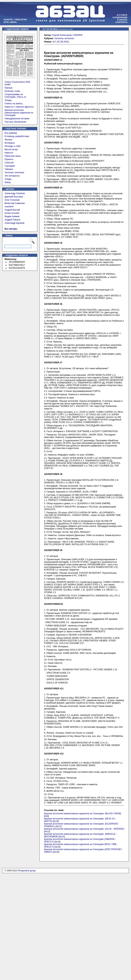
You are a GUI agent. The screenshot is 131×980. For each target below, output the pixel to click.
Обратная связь (13, 156)
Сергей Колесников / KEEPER (67, 35)
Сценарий (10, 166)
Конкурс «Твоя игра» (16, 20)
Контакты (122, 22)
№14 (57, 842)
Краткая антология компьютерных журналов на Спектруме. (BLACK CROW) (83, 814)
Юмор (8, 182)
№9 (46, 816)
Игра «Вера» (10, 22)
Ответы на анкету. (14, 104)
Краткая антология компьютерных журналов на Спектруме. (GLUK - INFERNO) (84, 829)
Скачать (123, 20)
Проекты (9, 159)
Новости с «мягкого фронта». (19, 107)
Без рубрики (11, 133)
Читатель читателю (14, 173)
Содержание (121, 17)
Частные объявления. (16, 122)
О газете (123, 15)
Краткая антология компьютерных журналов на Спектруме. (19, 113)
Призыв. (9, 88)
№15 (57, 847)
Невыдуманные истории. (17, 119)
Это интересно (12, 176)
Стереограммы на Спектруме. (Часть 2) (15, 96)
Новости (9, 153)
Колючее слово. (13, 91)
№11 (59, 826)
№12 (47, 831)
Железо (8, 140)
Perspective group (27, 871)
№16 (56, 852)
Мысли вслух (11, 149)
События (9, 163)
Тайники (9, 169)
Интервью (10, 143)
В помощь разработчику (17, 136)
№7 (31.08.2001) (61, 42)
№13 (62, 837)
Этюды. (8, 100)
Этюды (8, 179)
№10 (56, 821)
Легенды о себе (13, 146)
